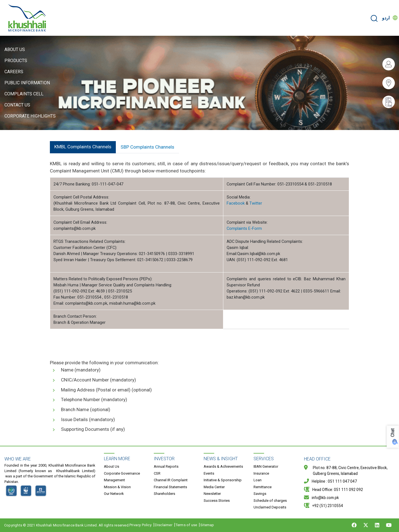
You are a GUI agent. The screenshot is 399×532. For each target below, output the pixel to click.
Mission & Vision (117, 487)
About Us (15, 49)
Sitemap (207, 525)
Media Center (214, 487)
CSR (157, 473)
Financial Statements (170, 487)
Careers (14, 72)
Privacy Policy (140, 525)
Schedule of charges (270, 501)
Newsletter (212, 494)
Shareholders (164, 494)
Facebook (236, 203)
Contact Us (17, 105)
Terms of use (186, 525)
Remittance (263, 487)
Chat (393, 433)
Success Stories (217, 501)
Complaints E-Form (244, 228)
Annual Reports (166, 466)
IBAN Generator (266, 466)
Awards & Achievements (223, 466)
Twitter (256, 203)
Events (209, 473)
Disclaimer (164, 525)
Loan (258, 480)
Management (114, 480)
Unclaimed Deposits (270, 507)
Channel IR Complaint (171, 480)
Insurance (261, 473)
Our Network (114, 494)
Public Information (27, 83)
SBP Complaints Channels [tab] (147, 147)
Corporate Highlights (30, 116)
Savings (260, 494)
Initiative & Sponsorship (223, 480)
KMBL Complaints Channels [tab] (83, 147)
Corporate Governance (122, 473)
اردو (386, 18)
